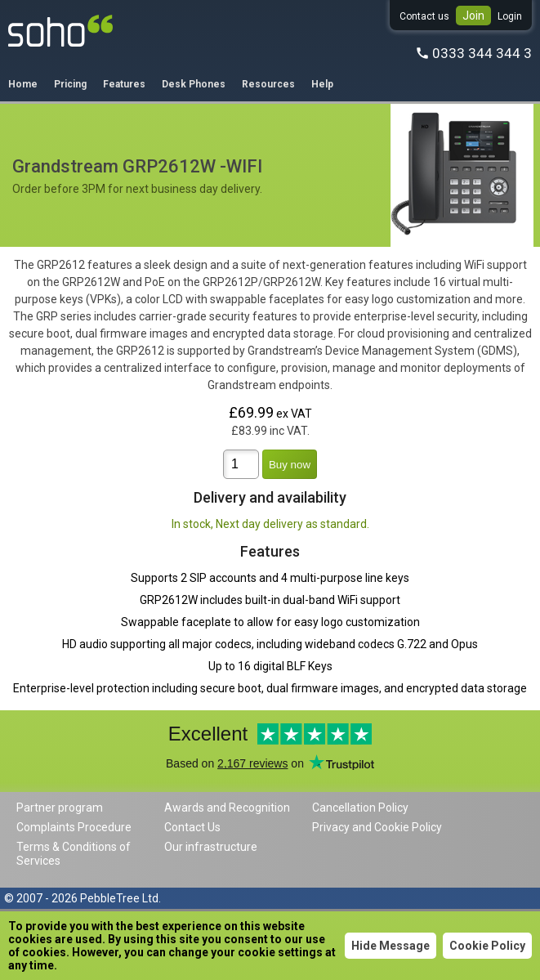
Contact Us (192, 827)
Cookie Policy (487, 946)
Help (322, 84)
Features (124, 84)
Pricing (70, 84)
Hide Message (390, 946)
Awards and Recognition (227, 808)
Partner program (60, 808)
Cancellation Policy (360, 808)
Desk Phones (194, 84)
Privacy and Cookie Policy (377, 827)
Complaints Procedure (74, 827)
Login (510, 16)
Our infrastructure (211, 847)
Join (473, 16)
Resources (268, 84)
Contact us (424, 16)
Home (23, 84)
